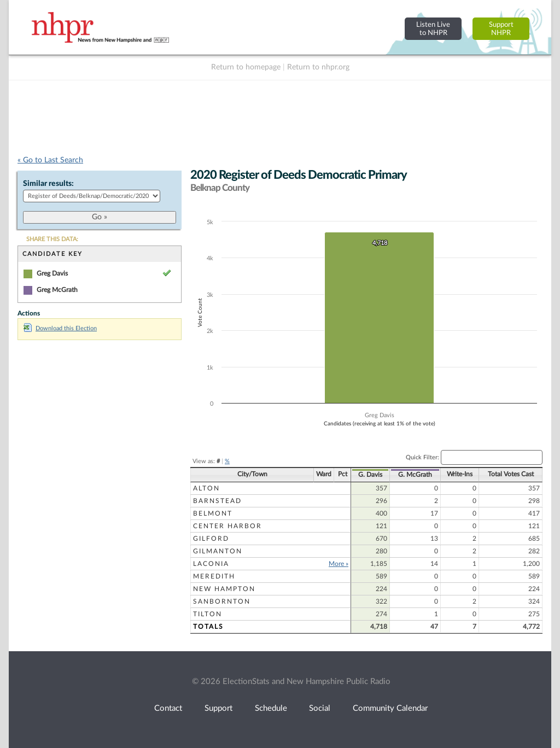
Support (218, 708)
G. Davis (370, 475)
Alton (206, 488)
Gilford (211, 539)
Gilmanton (218, 551)
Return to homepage (246, 67)
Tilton (208, 614)
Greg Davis (52, 273)
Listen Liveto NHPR (433, 29)
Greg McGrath (57, 290)
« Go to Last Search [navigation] (50, 160)
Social (320, 708)
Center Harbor (227, 526)
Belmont (213, 513)
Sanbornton (222, 601)
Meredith (214, 576)
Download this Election (60, 328)
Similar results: (48, 184)
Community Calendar (390, 708)
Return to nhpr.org (318, 67)
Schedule (271, 708)
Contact (168, 708)
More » (339, 564)
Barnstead (217, 501)
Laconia (211, 564)
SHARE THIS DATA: (52, 239)
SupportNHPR (501, 29)
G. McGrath (415, 475)
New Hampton (224, 589)
